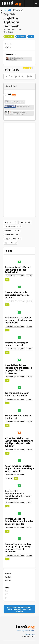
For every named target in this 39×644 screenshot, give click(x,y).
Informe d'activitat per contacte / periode (16, 344)
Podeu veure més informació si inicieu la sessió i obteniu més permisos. (19, 609)
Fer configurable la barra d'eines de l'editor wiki (17, 394)
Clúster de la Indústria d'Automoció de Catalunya (16, 113)
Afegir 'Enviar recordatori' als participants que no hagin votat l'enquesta (19, 468)
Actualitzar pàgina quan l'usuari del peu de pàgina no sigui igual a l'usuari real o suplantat (19, 442)
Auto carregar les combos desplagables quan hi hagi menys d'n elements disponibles (18, 548)
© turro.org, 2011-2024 (24, 631)
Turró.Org (12, 60)
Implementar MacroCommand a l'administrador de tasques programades (18, 495)
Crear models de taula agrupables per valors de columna (17, 295)
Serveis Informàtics (17, 102)
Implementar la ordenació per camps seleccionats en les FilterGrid (18, 320)
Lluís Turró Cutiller (17, 58)
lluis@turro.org (30, 634)
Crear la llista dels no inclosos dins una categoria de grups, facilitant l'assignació (19, 369)
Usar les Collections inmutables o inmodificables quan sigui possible (19, 521)
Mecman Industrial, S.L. (18, 107)
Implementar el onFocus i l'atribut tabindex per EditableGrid (18, 270)
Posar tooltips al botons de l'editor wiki (18, 417)
